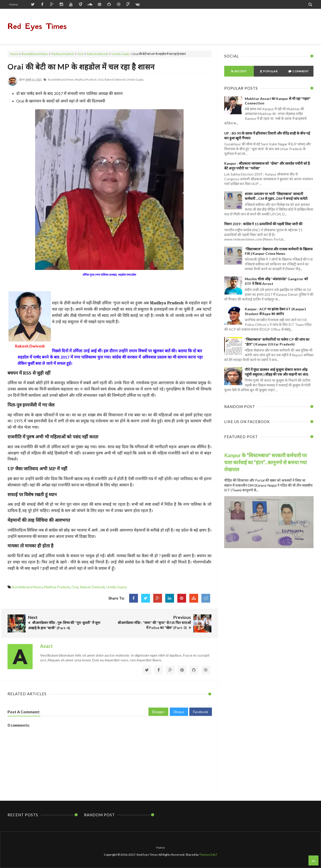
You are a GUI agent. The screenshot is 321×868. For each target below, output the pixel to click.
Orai (81, 54)
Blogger (158, 712)
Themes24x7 (208, 855)
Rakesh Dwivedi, (115, 79)
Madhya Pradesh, (86, 79)
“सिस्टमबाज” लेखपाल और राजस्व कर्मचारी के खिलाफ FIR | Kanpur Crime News (279, 251)
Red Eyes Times (37, 26)
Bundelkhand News (35, 54)
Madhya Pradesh (63, 54)
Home (14, 4)
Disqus (179, 712)
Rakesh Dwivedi (98, 54)
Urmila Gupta (121, 54)
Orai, (101, 79)
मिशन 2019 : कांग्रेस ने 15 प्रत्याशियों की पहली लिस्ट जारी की (263, 224)
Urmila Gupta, (135, 79)
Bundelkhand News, (61, 79)
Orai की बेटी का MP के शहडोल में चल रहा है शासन (81, 67)
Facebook (201, 712)
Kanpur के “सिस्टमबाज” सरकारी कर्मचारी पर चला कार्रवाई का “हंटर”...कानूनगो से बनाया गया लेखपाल (265, 462)
